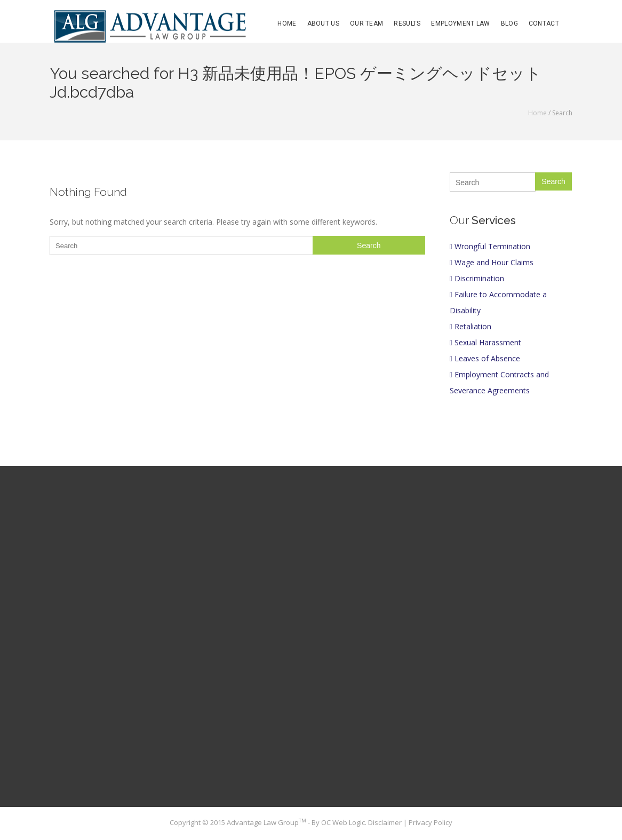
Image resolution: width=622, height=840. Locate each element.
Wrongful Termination (490, 246)
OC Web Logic (343, 822)
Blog (509, 23)
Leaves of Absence (485, 358)
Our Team (366, 23)
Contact (544, 23)
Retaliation (471, 326)
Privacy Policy (430, 822)
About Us (323, 23)
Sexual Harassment (485, 342)
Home (287, 23)
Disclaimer (386, 822)
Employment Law (460, 23)
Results (407, 23)
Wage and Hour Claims (492, 262)
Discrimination (477, 278)
